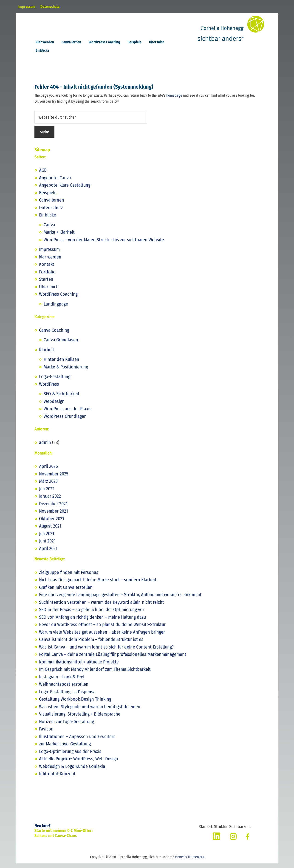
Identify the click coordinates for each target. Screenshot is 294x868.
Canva (49, 229)
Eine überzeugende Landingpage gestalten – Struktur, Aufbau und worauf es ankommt (120, 599)
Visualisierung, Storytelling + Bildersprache (80, 719)
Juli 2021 (47, 538)
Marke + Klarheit (59, 237)
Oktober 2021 (52, 523)
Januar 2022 (50, 501)
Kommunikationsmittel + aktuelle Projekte (79, 666)
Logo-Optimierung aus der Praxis (70, 756)
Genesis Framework (190, 861)
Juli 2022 (47, 493)
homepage (174, 100)
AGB (43, 175)
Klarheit (47, 354)
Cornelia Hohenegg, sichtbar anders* (241, 32)
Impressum (49, 254)
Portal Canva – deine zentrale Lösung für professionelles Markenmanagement (113, 659)
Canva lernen (52, 205)
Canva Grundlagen (61, 344)
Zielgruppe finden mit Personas (69, 577)
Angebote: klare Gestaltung (65, 190)
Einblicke (48, 219)
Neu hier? (42, 830)
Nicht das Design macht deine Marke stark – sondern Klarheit (98, 584)
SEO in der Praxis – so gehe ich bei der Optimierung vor (92, 614)
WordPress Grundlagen (65, 421)
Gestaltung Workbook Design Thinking (75, 704)
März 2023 (48, 486)
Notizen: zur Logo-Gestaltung (66, 726)
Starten (46, 284)
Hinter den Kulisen (61, 364)
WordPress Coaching (58, 299)
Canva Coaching (54, 335)
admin (45, 447)
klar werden (50, 261)
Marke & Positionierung (66, 371)
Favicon (46, 733)
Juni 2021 (47, 545)
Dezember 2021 (53, 508)
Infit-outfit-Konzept (57, 778)
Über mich (49, 291)
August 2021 (50, 531)
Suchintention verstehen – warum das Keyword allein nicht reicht (102, 607)
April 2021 (48, 553)
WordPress (49, 389)
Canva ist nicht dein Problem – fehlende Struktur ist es (91, 644)
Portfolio (47, 276)
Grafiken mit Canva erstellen (66, 592)
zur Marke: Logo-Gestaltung (65, 748)
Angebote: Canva (55, 182)
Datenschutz (51, 212)
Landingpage (56, 309)
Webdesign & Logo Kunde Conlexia (72, 771)
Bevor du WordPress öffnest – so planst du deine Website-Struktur (102, 629)
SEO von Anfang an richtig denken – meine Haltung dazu (92, 622)
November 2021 (54, 516)
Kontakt (47, 269)
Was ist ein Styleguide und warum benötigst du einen (90, 711)
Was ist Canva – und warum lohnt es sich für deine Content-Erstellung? (106, 652)
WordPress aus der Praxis (68, 413)
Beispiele (48, 197)
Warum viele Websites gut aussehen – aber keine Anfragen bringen (102, 637)
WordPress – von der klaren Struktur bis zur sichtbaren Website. (104, 244)
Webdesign (54, 406)
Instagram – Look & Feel (62, 681)
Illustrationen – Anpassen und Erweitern (77, 741)
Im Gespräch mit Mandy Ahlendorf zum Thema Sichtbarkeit (95, 674)
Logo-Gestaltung (55, 381)
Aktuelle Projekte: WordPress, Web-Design (79, 763)
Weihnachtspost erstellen (64, 689)
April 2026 (48, 471)
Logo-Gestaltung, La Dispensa (67, 696)
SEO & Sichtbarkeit (62, 398)
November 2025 (54, 478)
